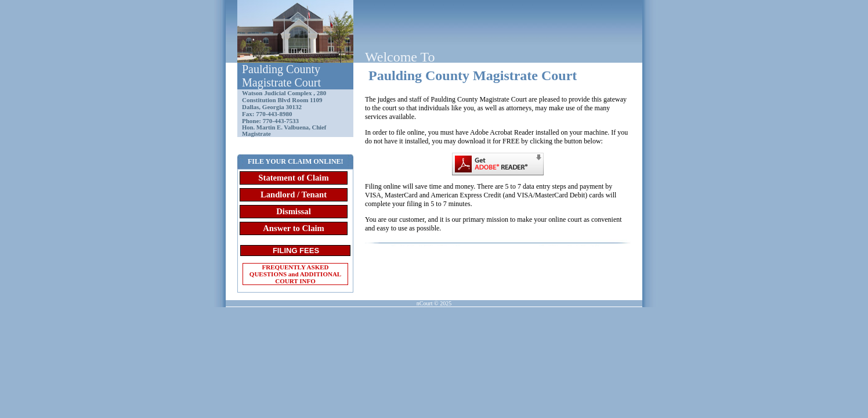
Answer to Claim (294, 228)
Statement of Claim (293, 178)
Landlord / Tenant (294, 194)
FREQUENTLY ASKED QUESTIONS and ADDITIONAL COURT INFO (295, 274)
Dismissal (293, 211)
